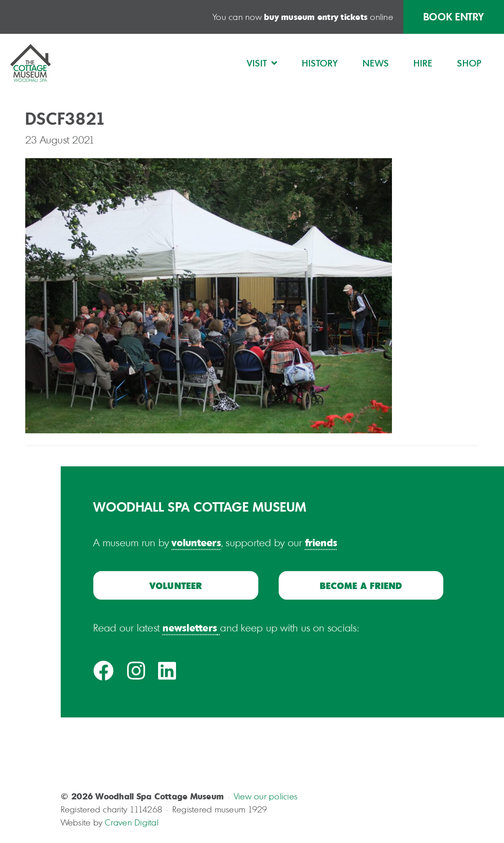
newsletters (190, 627)
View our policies (266, 796)
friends (321, 542)
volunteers (196, 542)
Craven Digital (131, 822)
